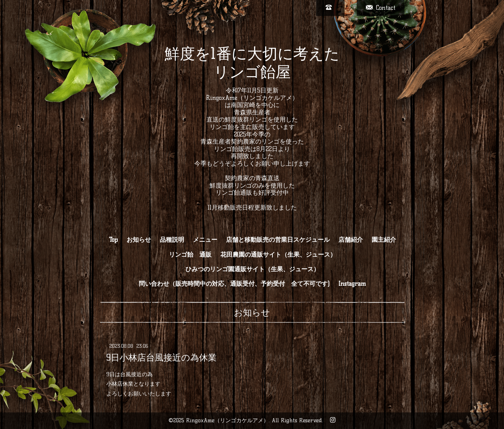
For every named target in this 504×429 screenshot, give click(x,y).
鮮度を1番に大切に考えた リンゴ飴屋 (252, 63)
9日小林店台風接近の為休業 (161, 357)
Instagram (352, 284)
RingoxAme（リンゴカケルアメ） (227, 420)
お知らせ (139, 240)
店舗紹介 (351, 240)
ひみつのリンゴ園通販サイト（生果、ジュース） (253, 269)
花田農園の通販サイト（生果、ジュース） (278, 255)
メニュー (205, 240)
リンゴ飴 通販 (190, 255)
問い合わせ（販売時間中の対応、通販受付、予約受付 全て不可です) (234, 284)
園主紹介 (384, 240)
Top (113, 240)
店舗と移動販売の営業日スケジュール (278, 240)
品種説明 (172, 240)
